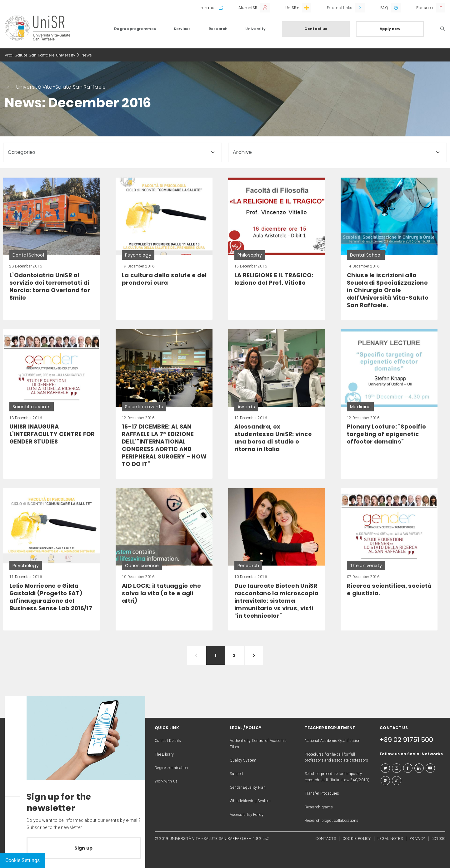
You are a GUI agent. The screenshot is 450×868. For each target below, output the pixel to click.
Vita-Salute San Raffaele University (40, 55)
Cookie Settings (22, 860)
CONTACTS (325, 839)
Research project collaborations (332, 821)
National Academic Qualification (332, 741)
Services (182, 29)
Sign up (83, 848)
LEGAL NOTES (390, 839)
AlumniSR (248, 8)
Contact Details (168, 741)
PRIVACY (417, 839)
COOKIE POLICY (357, 839)
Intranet (208, 8)
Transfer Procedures (322, 793)
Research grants (319, 807)
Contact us (316, 29)
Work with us (166, 781)
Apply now (390, 29)
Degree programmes (135, 29)
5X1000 (438, 839)
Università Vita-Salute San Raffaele (61, 87)
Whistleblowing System (250, 801)
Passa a (425, 8)
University (255, 29)
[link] (52, 249)
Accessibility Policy (247, 815)
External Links (340, 8)
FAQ (384, 8)
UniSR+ (292, 8)
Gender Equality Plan (248, 787)
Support (237, 774)
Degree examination (171, 768)
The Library (164, 754)
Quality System (243, 760)
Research (218, 29)
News (87, 55)
